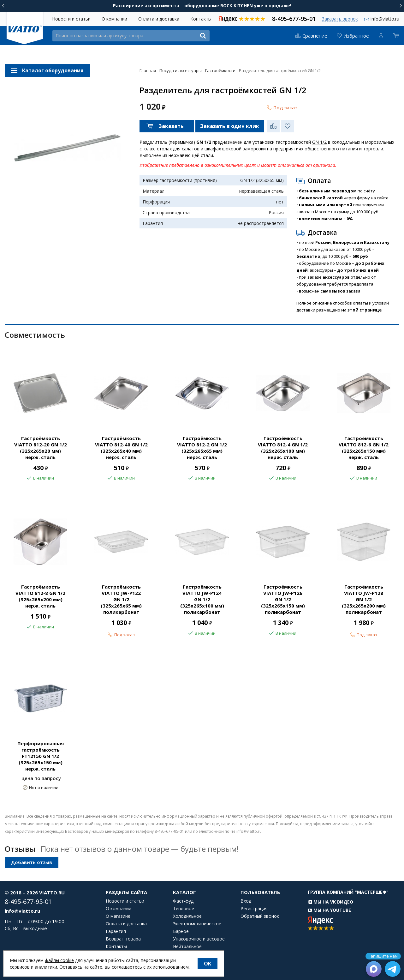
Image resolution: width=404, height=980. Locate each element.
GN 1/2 (319, 142)
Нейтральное (187, 947)
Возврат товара (123, 939)
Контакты (201, 19)
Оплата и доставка (159, 19)
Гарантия (116, 931)
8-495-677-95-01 (294, 18)
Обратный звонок (260, 916)
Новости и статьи (71, 19)
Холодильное (187, 916)
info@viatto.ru (385, 19)
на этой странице (361, 310)
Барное (181, 931)
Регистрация (254, 909)
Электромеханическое (197, 924)
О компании (114, 19)
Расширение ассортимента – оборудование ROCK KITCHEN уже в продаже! (202, 6)
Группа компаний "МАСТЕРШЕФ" (348, 892)
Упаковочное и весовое (199, 939)
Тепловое (184, 909)
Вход (246, 901)
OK (208, 964)
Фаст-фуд (183, 901)
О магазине (118, 916)
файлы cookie (59, 960)
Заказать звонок (340, 19)
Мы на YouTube (329, 910)
